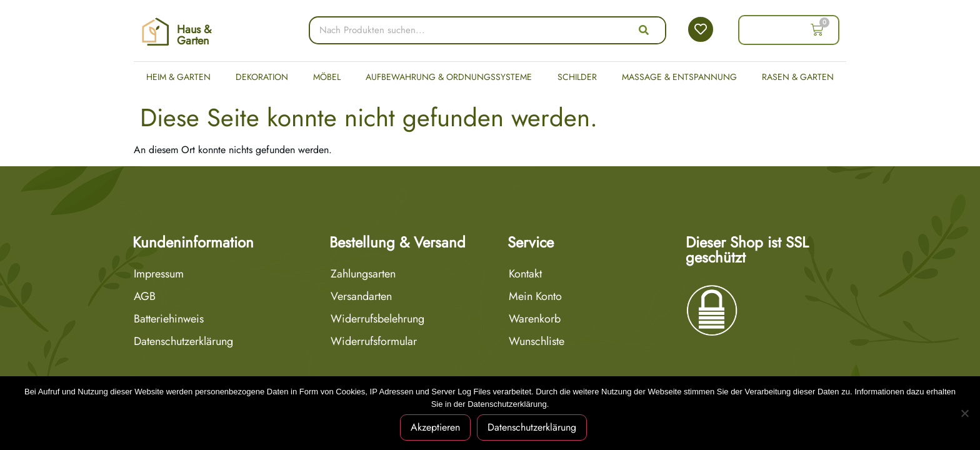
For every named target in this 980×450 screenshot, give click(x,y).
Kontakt (525, 274)
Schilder (577, 77)
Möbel (327, 77)
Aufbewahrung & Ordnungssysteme (449, 77)
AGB (145, 296)
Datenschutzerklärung (183, 341)
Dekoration (262, 77)
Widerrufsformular (374, 341)
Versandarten (361, 296)
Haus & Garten (194, 35)
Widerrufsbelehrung (377, 319)
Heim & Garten (178, 77)
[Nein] (964, 413)
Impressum (159, 274)
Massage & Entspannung (679, 77)
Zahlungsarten (363, 274)
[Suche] (644, 30)
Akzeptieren (435, 427)
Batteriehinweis (169, 319)
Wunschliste (537, 341)
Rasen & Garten (798, 77)
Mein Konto (535, 296)
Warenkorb (535, 319)
